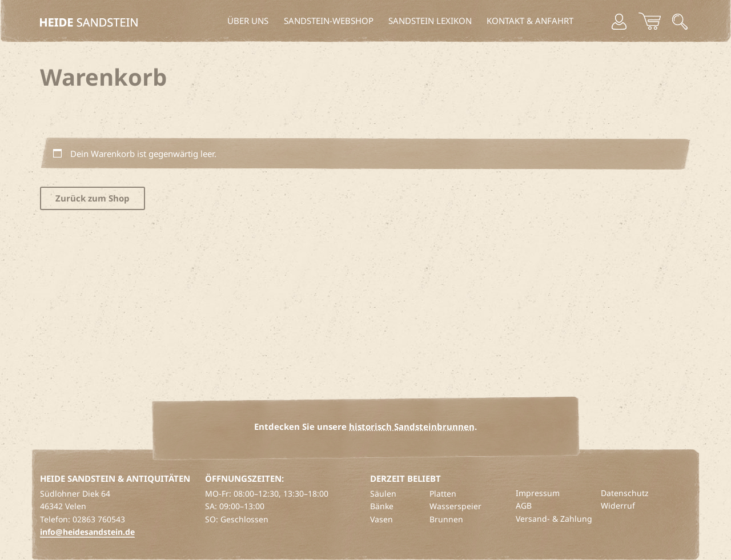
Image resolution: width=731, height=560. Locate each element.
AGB (524, 505)
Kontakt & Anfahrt (530, 21)
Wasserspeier (455, 506)
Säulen (383, 493)
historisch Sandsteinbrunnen (412, 426)
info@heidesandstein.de (87, 532)
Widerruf (618, 505)
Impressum (538, 493)
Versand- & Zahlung (554, 519)
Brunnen (446, 519)
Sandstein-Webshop (329, 21)
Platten (443, 493)
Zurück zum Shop (93, 198)
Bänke (382, 506)
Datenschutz (625, 493)
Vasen (381, 519)
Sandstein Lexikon (430, 21)
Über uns (248, 21)
